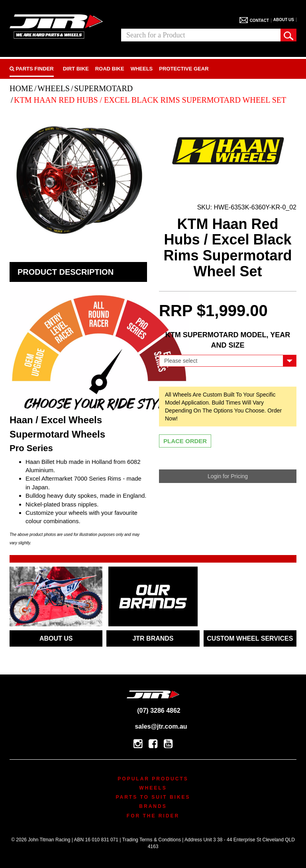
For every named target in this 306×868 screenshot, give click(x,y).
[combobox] (201, 35)
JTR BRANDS (153, 638)
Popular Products (153, 779)
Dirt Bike (76, 69)
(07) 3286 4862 (153, 711)
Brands (153, 806)
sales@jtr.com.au (153, 726)
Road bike (110, 69)
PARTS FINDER (32, 69)
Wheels (142, 69)
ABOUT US (56, 638)
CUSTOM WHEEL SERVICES (250, 638)
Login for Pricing (228, 476)
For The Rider (153, 816)
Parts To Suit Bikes (153, 797)
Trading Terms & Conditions (152, 840)
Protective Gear (184, 69)
